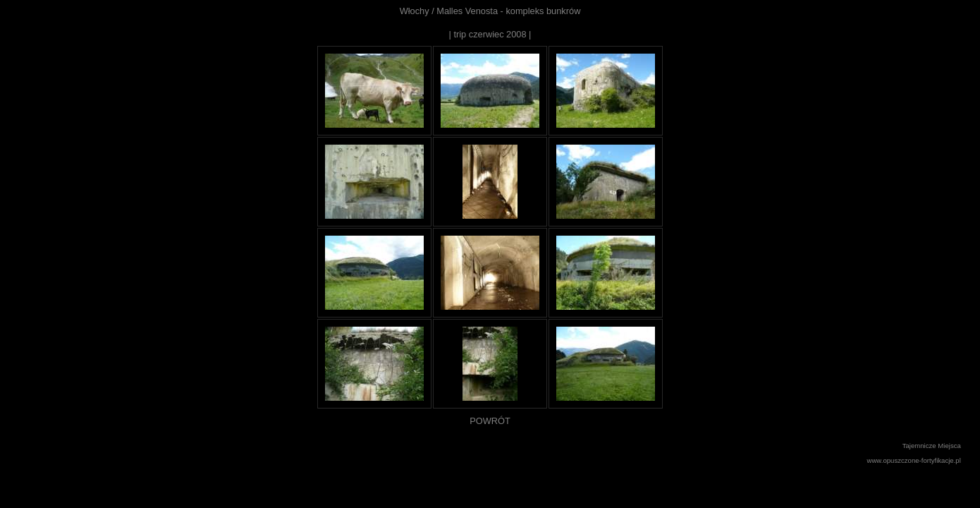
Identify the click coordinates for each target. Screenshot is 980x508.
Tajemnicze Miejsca (932, 446)
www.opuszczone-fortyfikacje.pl (914, 460)
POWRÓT (490, 421)
